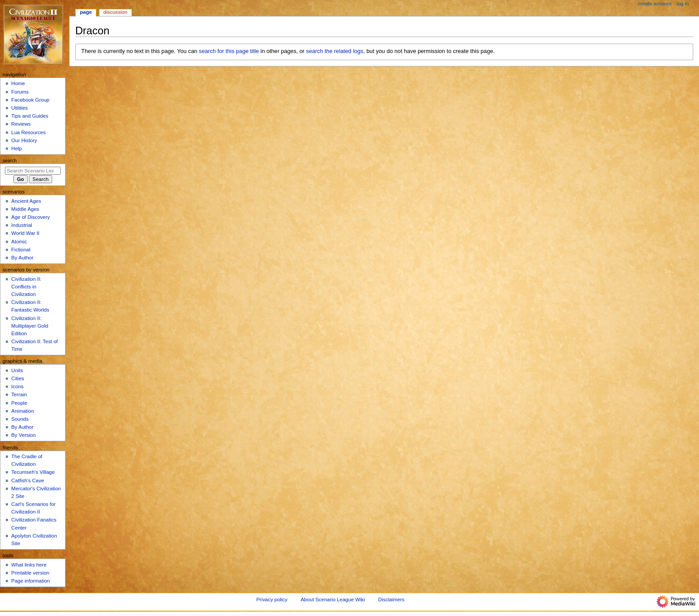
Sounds (20, 419)
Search (10, 160)
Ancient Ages (26, 201)
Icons (17, 386)
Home (18, 83)
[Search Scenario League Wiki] (33, 171)
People (19, 403)
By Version (23, 435)
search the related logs (335, 51)
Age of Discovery (31, 217)
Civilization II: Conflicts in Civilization (26, 287)
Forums (20, 92)
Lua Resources (28, 132)
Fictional (21, 250)
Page (86, 12)
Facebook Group (30, 100)
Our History (24, 140)
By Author (22, 258)
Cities (18, 378)
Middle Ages (25, 209)
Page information (31, 581)
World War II (25, 233)
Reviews (21, 124)
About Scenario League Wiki (333, 600)
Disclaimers (391, 600)
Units (17, 370)
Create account (655, 4)
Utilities (19, 108)
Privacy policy (272, 600)
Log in (683, 4)
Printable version (30, 573)
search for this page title (229, 51)
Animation (23, 411)
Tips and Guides (30, 116)
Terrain (19, 394)
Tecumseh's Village (33, 472)
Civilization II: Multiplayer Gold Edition (30, 326)
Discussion (115, 12)
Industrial (21, 225)
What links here (29, 565)
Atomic (19, 242)
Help (16, 148)
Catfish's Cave (27, 480)
